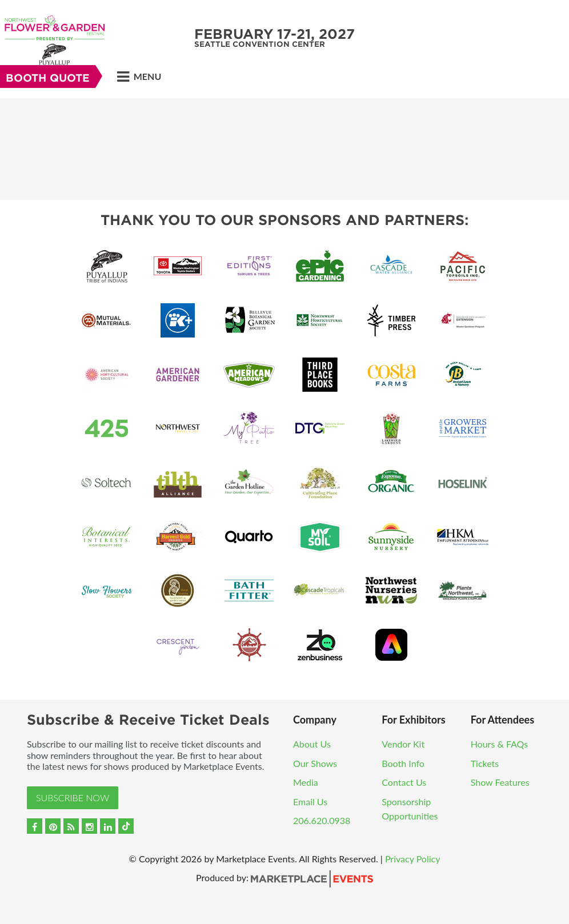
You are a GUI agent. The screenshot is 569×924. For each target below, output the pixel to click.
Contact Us (404, 782)
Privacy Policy (413, 859)
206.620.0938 (322, 820)
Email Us (310, 802)
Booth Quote (48, 78)
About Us (312, 744)
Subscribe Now (73, 798)
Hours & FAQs (500, 744)
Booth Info (403, 763)
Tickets (485, 763)
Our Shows (315, 763)
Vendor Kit (403, 744)
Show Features (500, 782)
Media (306, 782)
